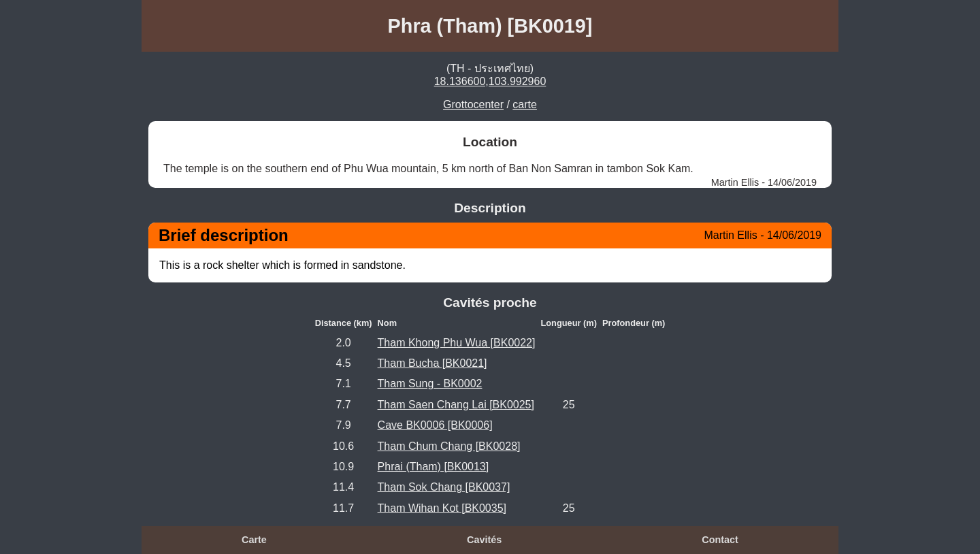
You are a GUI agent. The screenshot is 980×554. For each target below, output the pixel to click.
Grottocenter (473, 104)
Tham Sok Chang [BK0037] (444, 487)
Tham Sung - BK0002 (430, 384)
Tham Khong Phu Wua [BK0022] (457, 343)
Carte (254, 540)
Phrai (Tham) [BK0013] (434, 467)
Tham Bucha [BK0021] (432, 363)
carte (525, 104)
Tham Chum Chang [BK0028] (449, 446)
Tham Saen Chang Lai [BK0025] (456, 405)
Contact (720, 540)
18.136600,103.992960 (490, 81)
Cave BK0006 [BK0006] (435, 425)
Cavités (484, 540)
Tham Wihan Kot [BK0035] (442, 508)
